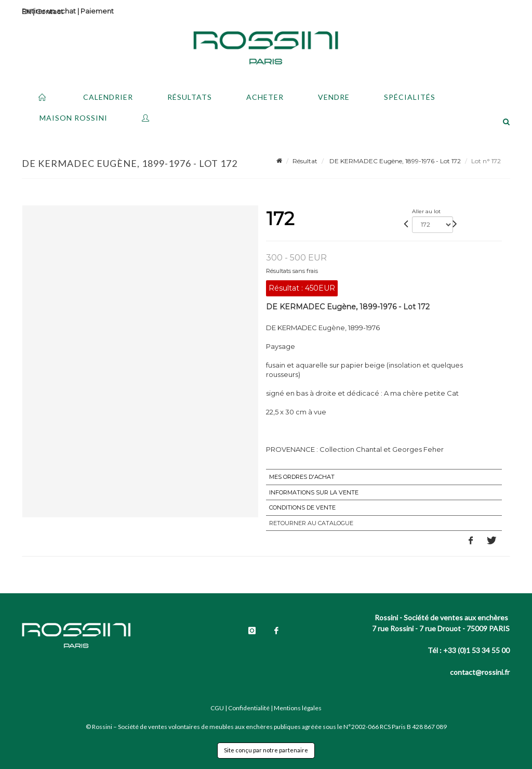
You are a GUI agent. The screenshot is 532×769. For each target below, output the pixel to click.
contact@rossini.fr (480, 672)
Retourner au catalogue (311, 523)
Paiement (97, 11)
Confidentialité (249, 708)
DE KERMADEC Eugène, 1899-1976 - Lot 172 (394, 161)
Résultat (305, 161)
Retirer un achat (49, 11)
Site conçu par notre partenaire (266, 750)
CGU (217, 708)
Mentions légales (298, 708)
